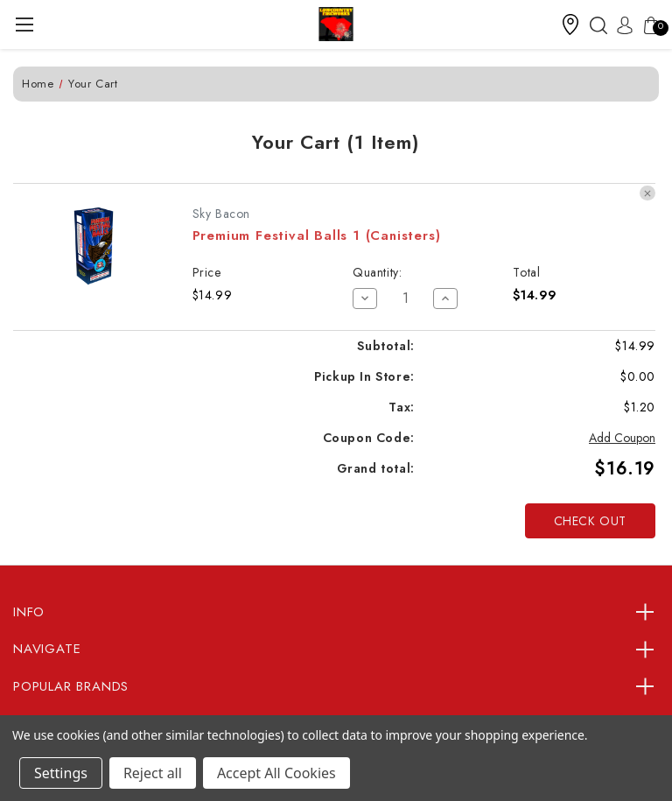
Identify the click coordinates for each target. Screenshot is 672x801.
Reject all (153, 773)
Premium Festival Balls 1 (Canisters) (317, 235)
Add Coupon (622, 438)
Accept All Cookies (276, 773)
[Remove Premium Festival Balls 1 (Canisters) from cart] (647, 193)
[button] (570, 25)
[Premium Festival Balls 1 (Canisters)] (406, 299)
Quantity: (377, 272)
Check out (590, 521)
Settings (61, 773)
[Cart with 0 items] (647, 25)
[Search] (594, 25)
